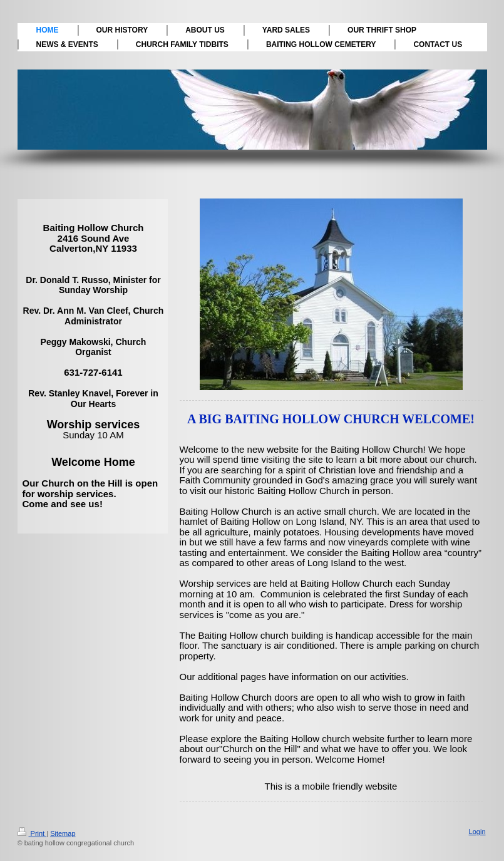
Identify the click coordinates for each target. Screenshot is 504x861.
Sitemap (63, 833)
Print (32, 833)
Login (477, 832)
